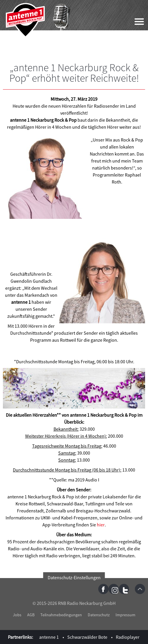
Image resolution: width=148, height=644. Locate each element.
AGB (31, 615)
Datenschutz (99, 615)
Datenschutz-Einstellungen (74, 577)
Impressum (125, 615)
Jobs (17, 615)
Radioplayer (128, 637)
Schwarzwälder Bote (87, 637)
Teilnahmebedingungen (61, 615)
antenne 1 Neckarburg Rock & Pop (26, 20)
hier (101, 525)
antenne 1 (49, 637)
